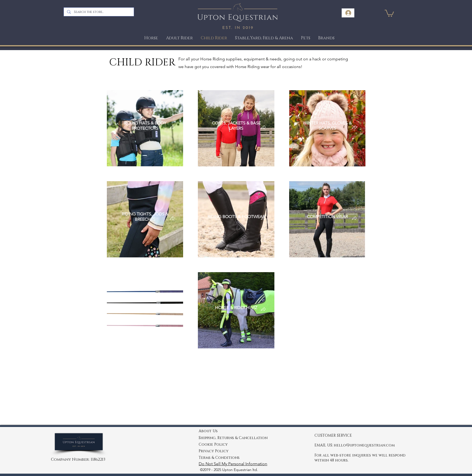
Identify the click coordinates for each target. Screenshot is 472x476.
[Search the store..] (98, 12)
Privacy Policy (214, 451)
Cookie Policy (213, 444)
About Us (208, 431)
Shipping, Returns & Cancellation (233, 438)
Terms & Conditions (219, 458)
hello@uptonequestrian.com (364, 445)
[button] (306, 38)
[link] (389, 13)
